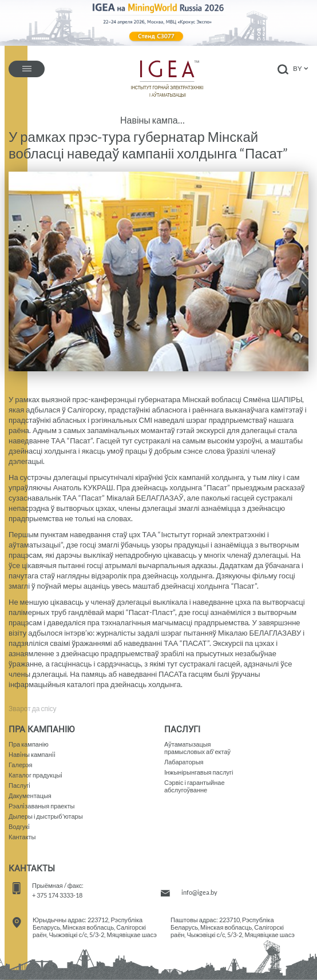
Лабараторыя (184, 762)
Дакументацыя (30, 795)
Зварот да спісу (33, 709)
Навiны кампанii (32, 754)
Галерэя (21, 765)
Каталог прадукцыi (35, 775)
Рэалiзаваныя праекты (41, 806)
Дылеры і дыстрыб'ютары (46, 816)
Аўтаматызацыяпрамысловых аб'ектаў (197, 748)
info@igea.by (199, 892)
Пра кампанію (29, 744)
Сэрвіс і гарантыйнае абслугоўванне (195, 786)
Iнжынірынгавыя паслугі (199, 772)
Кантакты (22, 837)
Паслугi (19, 785)
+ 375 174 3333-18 (57, 895)
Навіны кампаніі (153, 120)
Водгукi (19, 826)
